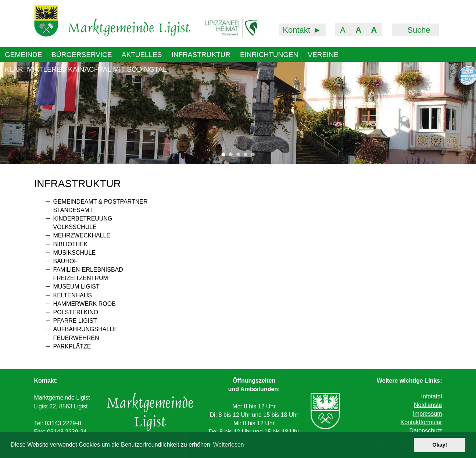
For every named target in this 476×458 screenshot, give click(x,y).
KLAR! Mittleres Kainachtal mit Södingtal (86, 69)
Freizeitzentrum (81, 278)
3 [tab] (240, 156)
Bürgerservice (82, 55)
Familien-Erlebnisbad (88, 270)
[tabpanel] (238, 113)
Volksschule (75, 227)
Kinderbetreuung (83, 219)
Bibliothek (71, 244)
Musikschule (75, 253)
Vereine (323, 55)
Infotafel (432, 396)
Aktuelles (142, 55)
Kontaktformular (421, 422)
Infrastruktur (201, 55)
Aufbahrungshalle (85, 329)
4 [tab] (247, 156)
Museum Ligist (76, 287)
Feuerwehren (76, 338)
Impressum (427, 414)
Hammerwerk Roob (85, 304)
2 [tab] (233, 156)
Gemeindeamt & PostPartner (101, 202)
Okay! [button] (440, 445)
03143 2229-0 (63, 423)
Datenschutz (426, 431)
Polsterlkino (76, 312)
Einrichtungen (269, 55)
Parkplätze (72, 346)
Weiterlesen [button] (229, 445)
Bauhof (66, 261)
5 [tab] (255, 156)
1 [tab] (225, 156)
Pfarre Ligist (75, 321)
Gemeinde (23, 55)
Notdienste (428, 405)
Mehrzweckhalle (82, 235)
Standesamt (73, 210)
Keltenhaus (73, 295)
